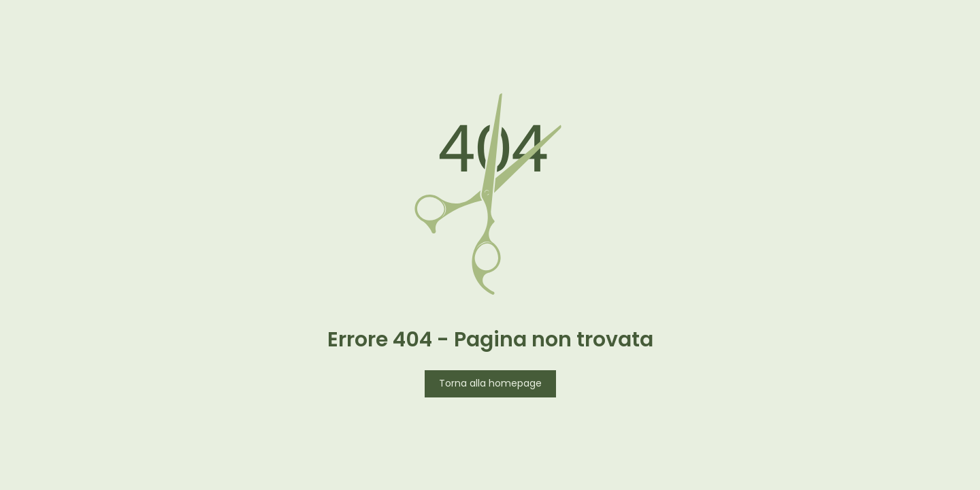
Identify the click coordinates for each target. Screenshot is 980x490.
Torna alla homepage (490, 384)
